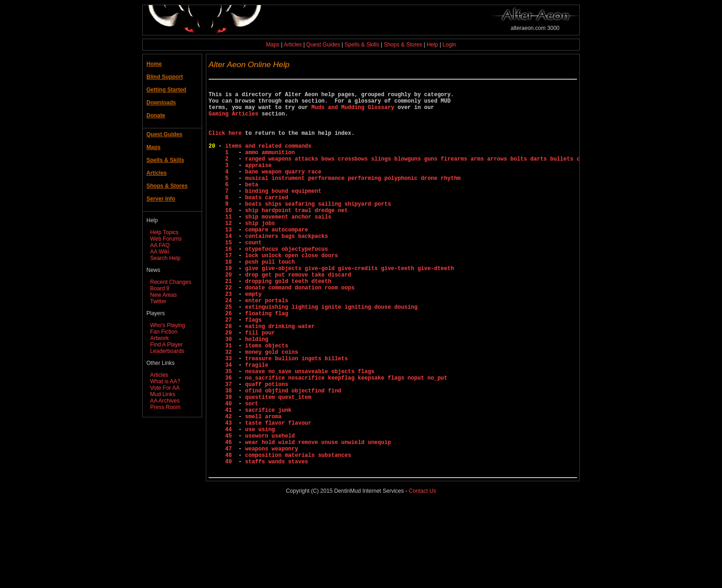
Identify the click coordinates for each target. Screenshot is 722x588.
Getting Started (166, 90)
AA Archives (165, 401)
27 (230, 371)
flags (253, 371)
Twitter (158, 301)
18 (230, 300)
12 (230, 253)
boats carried (267, 222)
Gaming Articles (233, 120)
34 (230, 425)
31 (230, 402)
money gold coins (271, 410)
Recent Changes (171, 282)
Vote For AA (165, 388)
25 (230, 355)
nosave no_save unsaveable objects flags (310, 433)
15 (230, 277)
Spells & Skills (362, 45)
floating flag (267, 363)
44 (230, 504)
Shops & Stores (403, 45)
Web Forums (166, 239)
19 (230, 308)
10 (230, 238)
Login (449, 45)
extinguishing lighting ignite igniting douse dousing (331, 355)
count (253, 277)
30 (230, 394)
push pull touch (270, 300)
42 (230, 488)
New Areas (163, 295)
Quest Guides (323, 45)
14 (230, 269)
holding (256, 394)
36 (230, 441)
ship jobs (260, 253)
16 (230, 285)
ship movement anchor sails (288, 245)
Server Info (161, 199)
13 (230, 261)
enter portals (267, 347)
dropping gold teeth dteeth (288, 324)
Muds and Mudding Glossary (353, 112)
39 (230, 464)
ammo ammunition (270, 167)
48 (230, 535)
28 (230, 378)
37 (230, 449)
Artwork (160, 338)
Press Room (165, 407)
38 (230, 457)
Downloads (161, 103)
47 (230, 527)
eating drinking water (280, 378)
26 (230, 363)
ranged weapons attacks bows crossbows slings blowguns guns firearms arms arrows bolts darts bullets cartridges (427, 175)
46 (230, 519)
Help (433, 45)
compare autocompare (277, 261)
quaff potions (267, 449)
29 (230, 386)
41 (230, 480)
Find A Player (166, 345)
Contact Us (422, 574)
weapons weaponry (271, 527)
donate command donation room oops (300, 331)
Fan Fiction (164, 332)
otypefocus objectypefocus (286, 285)
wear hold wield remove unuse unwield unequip (318, 519)
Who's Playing (168, 325)
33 (230, 418)
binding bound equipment (283, 214)
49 (230, 543)
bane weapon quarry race (283, 191)
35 (230, 433)
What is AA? (165, 381)
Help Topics (164, 232)
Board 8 (160, 288)
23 (230, 339)
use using (260, 504)
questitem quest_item (278, 464)
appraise (258, 183)
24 (230, 347)
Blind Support (165, 77)
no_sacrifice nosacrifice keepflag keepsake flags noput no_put (346, 441)
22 (230, 331)
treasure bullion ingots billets (296, 418)
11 (230, 245)
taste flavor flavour (278, 496)
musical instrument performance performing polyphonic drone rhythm (353, 199)
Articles (293, 45)
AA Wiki (160, 252)
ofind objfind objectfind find (293, 457)
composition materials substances (298, 535)
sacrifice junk (268, 480)
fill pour (260, 386)
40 (230, 472)
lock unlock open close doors (291, 292)
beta (252, 206)
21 (230, 324)
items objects (267, 402)
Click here (225, 144)
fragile (256, 425)
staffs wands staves (277, 543)
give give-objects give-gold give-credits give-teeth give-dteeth (349, 308)
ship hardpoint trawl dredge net (296, 238)
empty (253, 339)
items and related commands (268, 159)
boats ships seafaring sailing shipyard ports (318, 230)
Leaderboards (167, 351)
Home (154, 64)
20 (230, 316)
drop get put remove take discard (298, 316)
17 (230, 292)
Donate (156, 115)
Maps (273, 45)
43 (230, 496)
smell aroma (263, 488)
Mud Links (163, 394)
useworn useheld (270, 511)
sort (252, 472)
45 (230, 511)
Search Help (165, 258)
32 (230, 410)
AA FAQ (160, 245)
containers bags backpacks (286, 269)
